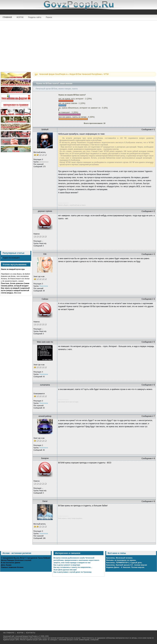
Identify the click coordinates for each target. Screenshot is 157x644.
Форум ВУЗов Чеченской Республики (85, 74)
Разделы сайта (35, 17)
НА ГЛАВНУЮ (9, 633)
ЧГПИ (106, 74)
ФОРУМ (20, 17)
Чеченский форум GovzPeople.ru (53, 74)
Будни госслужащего (11, 258)
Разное (49, 17)
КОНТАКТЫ (31, 633)
